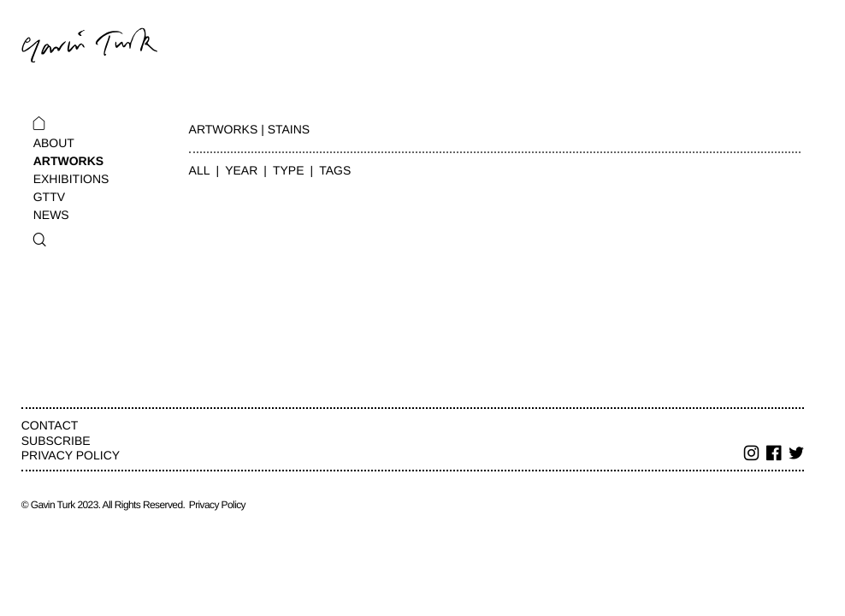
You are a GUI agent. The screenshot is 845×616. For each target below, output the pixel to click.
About (54, 143)
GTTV (49, 197)
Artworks (68, 161)
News (51, 215)
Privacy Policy (71, 455)
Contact (50, 425)
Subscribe (56, 441)
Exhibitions (71, 179)
